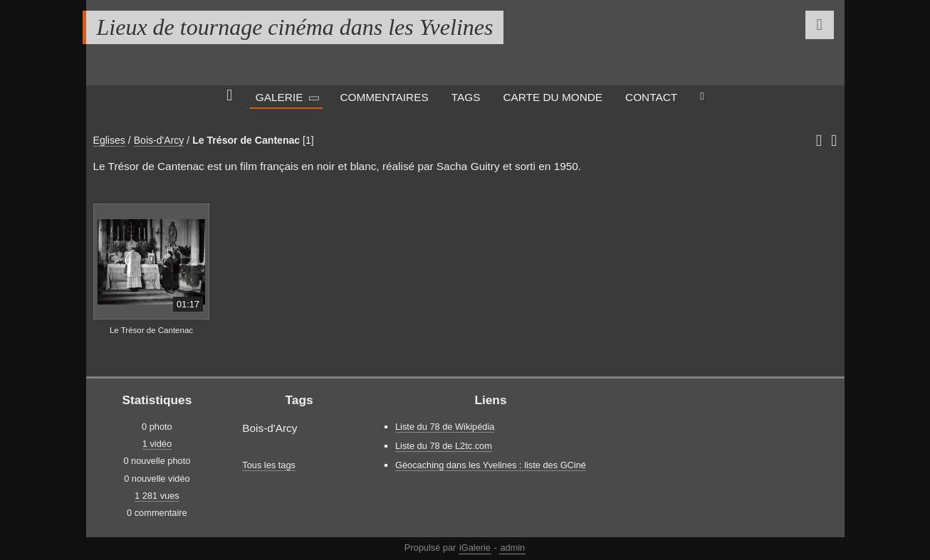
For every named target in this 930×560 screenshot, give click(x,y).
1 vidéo (157, 444)
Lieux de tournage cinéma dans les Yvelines (295, 27)
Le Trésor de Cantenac (246, 140)
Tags (466, 97)
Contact (651, 97)
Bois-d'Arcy (159, 140)
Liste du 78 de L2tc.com (444, 446)
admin (512, 548)
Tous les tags (269, 465)
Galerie (279, 97)
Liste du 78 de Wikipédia (445, 427)
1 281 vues (157, 496)
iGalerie (475, 548)
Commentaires (384, 97)
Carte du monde (553, 97)
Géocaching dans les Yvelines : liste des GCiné (491, 465)
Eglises (109, 140)
